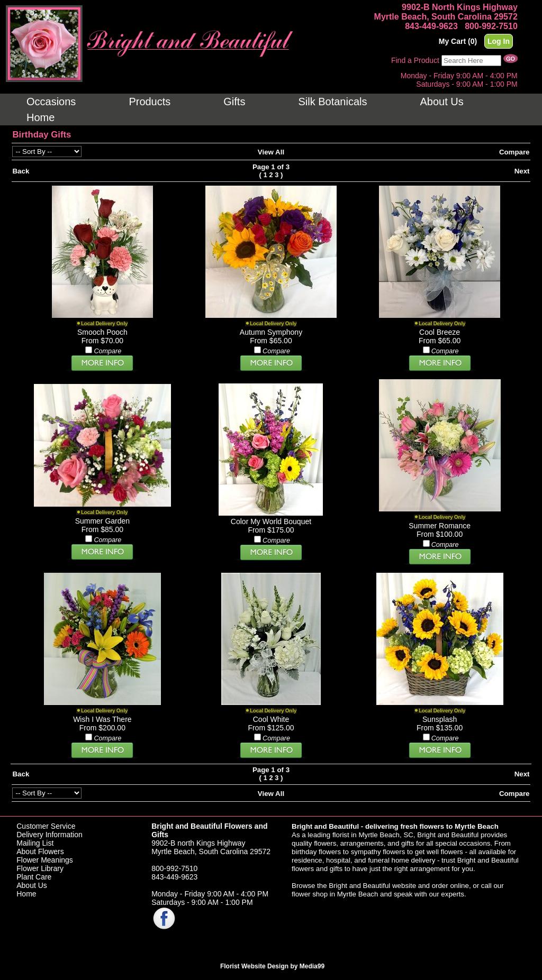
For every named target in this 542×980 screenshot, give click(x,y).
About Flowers (40, 851)
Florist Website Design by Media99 (272, 966)
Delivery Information (49, 835)
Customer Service (46, 826)
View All (271, 152)
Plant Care (34, 877)
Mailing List (35, 843)
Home (26, 894)
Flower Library (40, 868)
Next (522, 171)
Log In (499, 41)
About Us (32, 885)
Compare (514, 152)
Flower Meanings (45, 860)
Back (21, 171)
